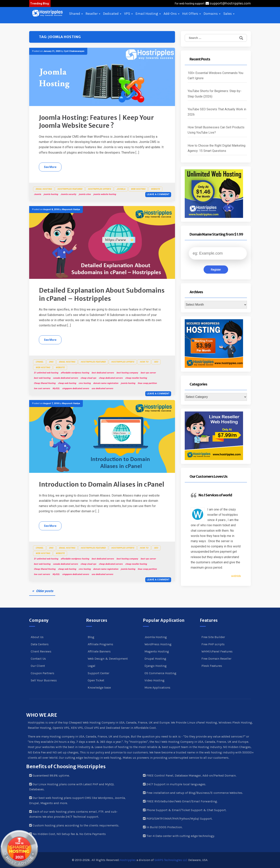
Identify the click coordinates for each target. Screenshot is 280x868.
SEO (156, 362)
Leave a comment (158, 194)
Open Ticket (96, 680)
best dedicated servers (103, 373)
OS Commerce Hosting (160, 673)
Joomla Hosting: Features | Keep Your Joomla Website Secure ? (96, 122)
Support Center (98, 673)
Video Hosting (154, 680)
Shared (76, 14)
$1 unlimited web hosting (46, 373)
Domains (212, 14)
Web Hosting (138, 189)
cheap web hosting (67, 383)
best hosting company (127, 373)
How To (144, 362)
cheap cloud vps (88, 378)
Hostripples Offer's (99, 189)
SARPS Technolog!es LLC (171, 860)
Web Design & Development (108, 659)
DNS (51, 362)
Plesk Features (212, 666)
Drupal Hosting (155, 659)
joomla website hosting (105, 194)
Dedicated (112, 14)
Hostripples (128, 860)
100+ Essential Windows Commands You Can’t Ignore (215, 76)
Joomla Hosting (156, 637)
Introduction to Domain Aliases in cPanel (102, 484)
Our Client (38, 666)
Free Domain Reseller (216, 659)
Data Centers (40, 644)
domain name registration (106, 383)
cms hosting (85, 383)
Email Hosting (148, 14)
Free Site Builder (213, 637)
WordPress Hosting (158, 644)
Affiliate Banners (99, 651)
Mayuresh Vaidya (71, 209)
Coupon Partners (42, 673)
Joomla (121, 189)
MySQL (56, 388)
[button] (47, 13)
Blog (91, 637)
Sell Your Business (44, 680)
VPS (128, 14)
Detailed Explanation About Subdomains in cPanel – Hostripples (102, 295)
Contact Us (38, 659)
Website (155, 189)
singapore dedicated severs (76, 388)
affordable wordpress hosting (75, 373)
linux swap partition (147, 383)
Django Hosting (156, 666)
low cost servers (42, 388)
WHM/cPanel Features (217, 651)
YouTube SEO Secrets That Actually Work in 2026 (217, 112)
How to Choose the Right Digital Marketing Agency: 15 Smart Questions (217, 148)
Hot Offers (192, 14)
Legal (91, 666)
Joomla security (68, 194)
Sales (229, 14)
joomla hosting (51, 194)
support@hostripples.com (228, 3)
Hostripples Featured (70, 189)
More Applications (157, 688)
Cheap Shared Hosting (45, 383)
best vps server (148, 373)
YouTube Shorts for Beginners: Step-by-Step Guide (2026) (215, 94)
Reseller (93, 14)
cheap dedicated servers (111, 378)
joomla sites (85, 194)
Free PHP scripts (213, 644)
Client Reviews (41, 651)
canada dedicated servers (65, 378)
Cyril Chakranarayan (74, 51)
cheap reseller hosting (136, 378)
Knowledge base (99, 688)
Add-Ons (171, 14)
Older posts (45, 591)
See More (50, 167)
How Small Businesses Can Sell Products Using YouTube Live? (216, 130)
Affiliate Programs (100, 644)
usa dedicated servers (102, 388)
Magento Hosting (157, 651)
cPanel (39, 362)
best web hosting (42, 378)
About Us (37, 637)
